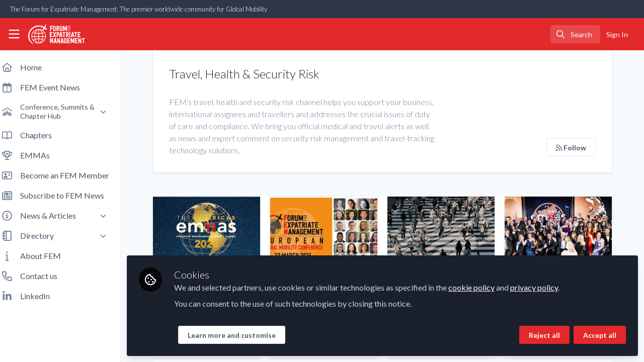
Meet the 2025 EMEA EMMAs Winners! (559, 237)
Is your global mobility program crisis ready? (444, 237)
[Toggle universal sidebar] (14, 34)
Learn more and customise (240, 335)
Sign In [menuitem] (617, 34)
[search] (575, 34)
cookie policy (479, 287)
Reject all (544, 335)
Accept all (600, 335)
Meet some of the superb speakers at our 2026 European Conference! (329, 237)
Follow (571, 148)
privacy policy (542, 287)
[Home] (53, 34)
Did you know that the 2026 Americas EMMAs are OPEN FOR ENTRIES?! (214, 237)
